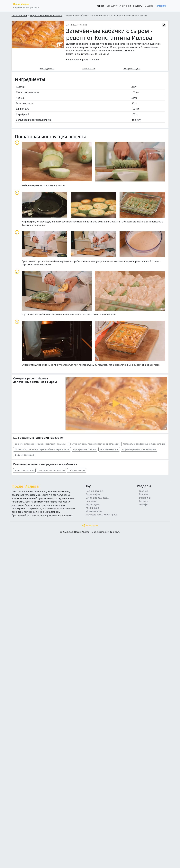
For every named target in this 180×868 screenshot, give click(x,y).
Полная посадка (94, 491)
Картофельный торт (109, 449)
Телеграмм (90, 525)
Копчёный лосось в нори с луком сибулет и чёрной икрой (42, 449)
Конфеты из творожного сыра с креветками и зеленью (40, 444)
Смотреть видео (132, 69)
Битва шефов (93, 494)
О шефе (149, 6)
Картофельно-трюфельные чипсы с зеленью (144, 444)
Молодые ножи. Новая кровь (101, 515)
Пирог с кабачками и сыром (51, 470)
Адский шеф (92, 508)
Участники (125, 6)
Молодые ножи (94, 511)
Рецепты (138, 6)
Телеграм (161, 6)
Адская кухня (93, 504)
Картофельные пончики (85, 449)
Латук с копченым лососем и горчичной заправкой (95, 444)
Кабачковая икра (77, 470)
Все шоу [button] (111, 6)
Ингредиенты (47, 69)
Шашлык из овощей (24, 455)
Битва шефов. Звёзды (97, 498)
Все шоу (144, 494)
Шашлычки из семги (24, 470)
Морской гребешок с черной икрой (139, 449)
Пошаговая (89, 69)
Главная (100, 6)
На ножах (91, 501)
